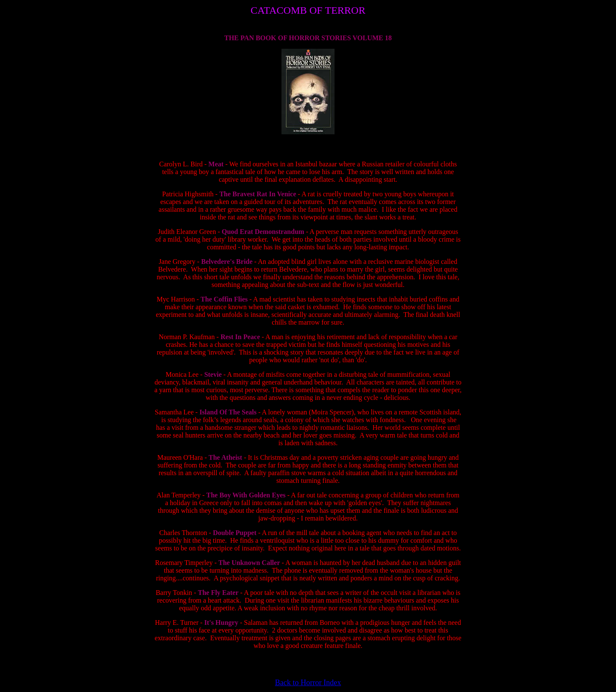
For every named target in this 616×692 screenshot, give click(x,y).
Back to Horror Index (308, 683)
